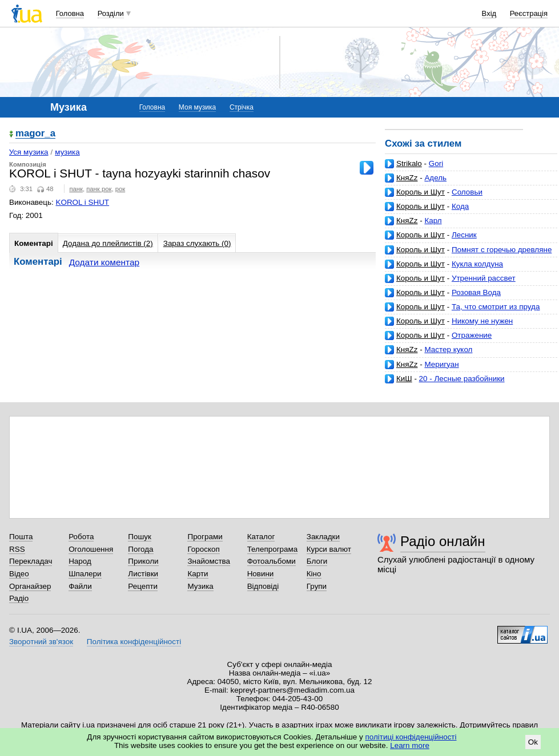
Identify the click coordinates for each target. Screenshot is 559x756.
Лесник (464, 235)
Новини (261, 574)
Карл (433, 221)
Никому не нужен (482, 321)
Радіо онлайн (443, 541)
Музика (200, 586)
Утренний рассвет (484, 278)
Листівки (143, 574)
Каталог (261, 537)
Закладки (323, 537)
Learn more (410, 745)
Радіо (19, 598)
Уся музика (29, 152)
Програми (205, 537)
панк (76, 189)
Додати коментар (104, 262)
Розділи (111, 13)
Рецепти (143, 586)
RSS (17, 549)
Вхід (489, 13)
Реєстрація (529, 13)
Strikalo (409, 163)
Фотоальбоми (272, 561)
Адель (435, 178)
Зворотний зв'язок (41, 642)
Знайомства (209, 561)
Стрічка (242, 107)
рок (120, 189)
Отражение (472, 335)
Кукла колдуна (477, 264)
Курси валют (329, 549)
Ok (533, 742)
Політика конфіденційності (134, 642)
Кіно (314, 574)
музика (67, 152)
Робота (81, 537)
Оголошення (91, 549)
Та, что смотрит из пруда (496, 307)
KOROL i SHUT (83, 202)
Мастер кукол (448, 349)
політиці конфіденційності (411, 737)
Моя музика (197, 107)
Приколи (143, 561)
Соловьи (467, 192)
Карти (198, 574)
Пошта (21, 537)
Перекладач (31, 561)
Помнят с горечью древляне (502, 250)
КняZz (407, 178)
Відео (19, 574)
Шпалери (85, 574)
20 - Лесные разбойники (462, 379)
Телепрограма (273, 549)
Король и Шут (421, 192)
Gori (436, 163)
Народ (80, 561)
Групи (317, 586)
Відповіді (263, 586)
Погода (140, 549)
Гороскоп (203, 549)
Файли (80, 586)
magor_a (35, 134)
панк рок (99, 189)
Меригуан (441, 364)
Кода (460, 206)
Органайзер (30, 586)
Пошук (140, 537)
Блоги (317, 561)
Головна (70, 13)
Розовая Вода (476, 292)
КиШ (404, 379)
